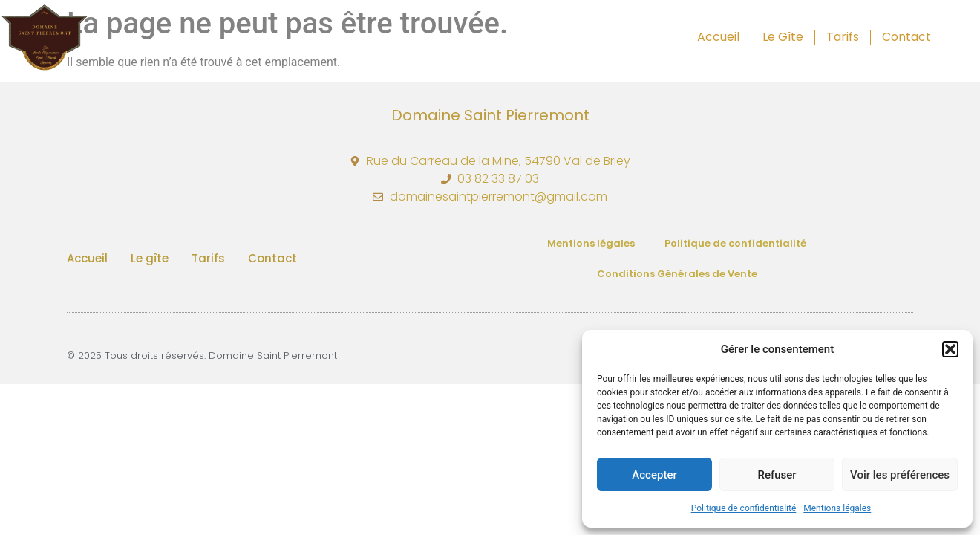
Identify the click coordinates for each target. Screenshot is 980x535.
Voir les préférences (900, 475)
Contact (906, 37)
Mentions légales (837, 508)
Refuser (777, 475)
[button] (950, 349)
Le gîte (783, 37)
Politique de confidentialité (744, 508)
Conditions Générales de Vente (677, 274)
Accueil (718, 37)
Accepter (654, 475)
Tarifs (843, 37)
